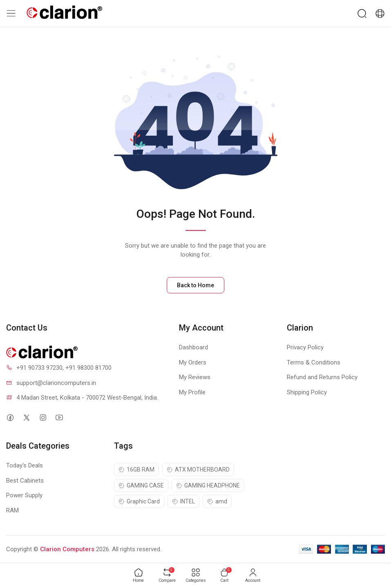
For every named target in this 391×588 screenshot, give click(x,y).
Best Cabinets (25, 481)
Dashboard (193, 347)
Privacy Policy (305, 347)
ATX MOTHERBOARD (198, 470)
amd (217, 501)
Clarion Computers (67, 549)
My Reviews (195, 377)
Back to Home (195, 285)
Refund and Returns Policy (322, 377)
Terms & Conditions (314, 362)
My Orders (193, 362)
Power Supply (24, 495)
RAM (12, 510)
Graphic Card (139, 501)
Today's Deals (25, 465)
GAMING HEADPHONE (208, 485)
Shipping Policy (307, 392)
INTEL (183, 501)
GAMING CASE (141, 485)
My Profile (192, 392)
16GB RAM (136, 470)
